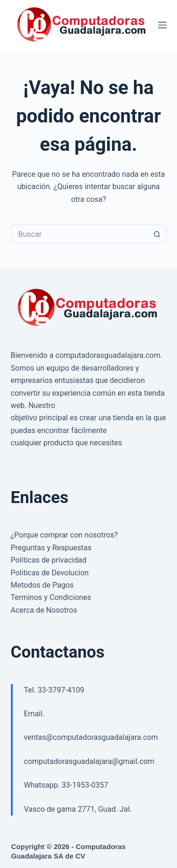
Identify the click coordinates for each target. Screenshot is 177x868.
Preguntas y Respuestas (51, 548)
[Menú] (162, 25)
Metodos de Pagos (42, 585)
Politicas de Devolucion (50, 573)
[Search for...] (79, 234)
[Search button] (157, 234)
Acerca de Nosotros (44, 610)
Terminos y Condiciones (51, 597)
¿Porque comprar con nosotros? (64, 535)
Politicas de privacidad (49, 560)
